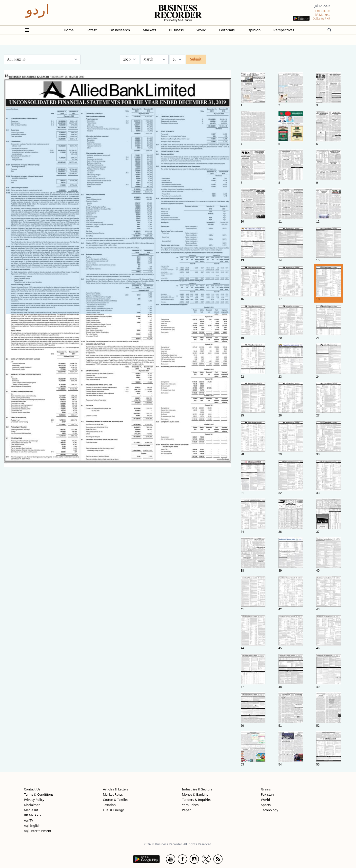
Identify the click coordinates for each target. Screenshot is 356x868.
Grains (266, 789)
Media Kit (31, 810)
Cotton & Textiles (116, 800)
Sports (266, 805)
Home (69, 30)
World (201, 30)
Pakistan (267, 794)
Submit (196, 59)
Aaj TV (29, 820)
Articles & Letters (116, 789)
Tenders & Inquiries (197, 800)
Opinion (254, 30)
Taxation (109, 805)
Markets (149, 30)
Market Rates (113, 794)
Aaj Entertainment (38, 831)
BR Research (120, 30)
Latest (91, 30)
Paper (186, 810)
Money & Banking (195, 794)
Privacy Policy (34, 800)
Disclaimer (32, 805)
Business (176, 30)
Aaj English (32, 826)
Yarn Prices (190, 805)
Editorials (227, 30)
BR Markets (33, 815)
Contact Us (32, 789)
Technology (270, 810)
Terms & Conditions (39, 794)
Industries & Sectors (197, 789)
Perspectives (284, 30)
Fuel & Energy (113, 810)
